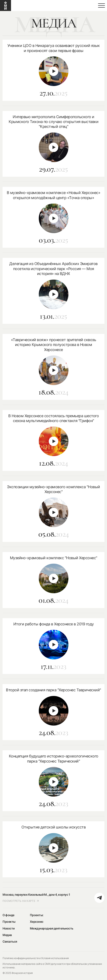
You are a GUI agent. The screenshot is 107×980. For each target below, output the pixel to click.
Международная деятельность (52, 928)
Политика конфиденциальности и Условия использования (36, 958)
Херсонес (37, 922)
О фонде (8, 915)
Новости (9, 928)
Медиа (7, 935)
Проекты (9, 922)
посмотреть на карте (21, 901)
